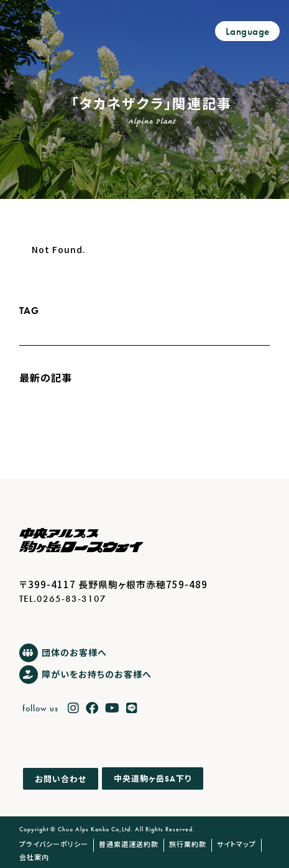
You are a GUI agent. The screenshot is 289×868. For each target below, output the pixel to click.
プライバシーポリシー (54, 844)
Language (248, 31)
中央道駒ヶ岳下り (153, 779)
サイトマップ (236, 844)
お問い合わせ (61, 779)
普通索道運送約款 (129, 844)
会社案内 (34, 857)
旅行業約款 (188, 844)
